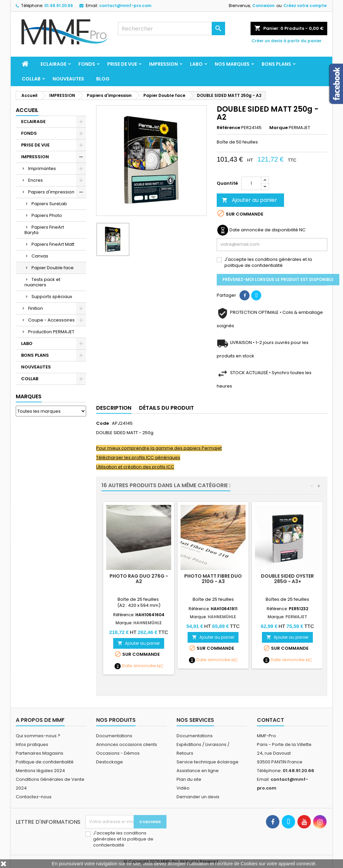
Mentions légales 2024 (40, 771)
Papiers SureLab (49, 204)
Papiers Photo (47, 215)
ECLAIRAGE (53, 64)
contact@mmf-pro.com (125, 6)
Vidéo (183, 788)
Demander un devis (198, 797)
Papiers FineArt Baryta (44, 230)
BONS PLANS (276, 64)
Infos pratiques (32, 744)
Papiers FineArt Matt (53, 244)
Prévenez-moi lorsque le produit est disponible (278, 279)
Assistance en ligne (198, 771)
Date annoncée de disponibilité (264, 230)
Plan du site (189, 779)
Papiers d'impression (51, 192)
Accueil (27, 110)
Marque (279, 128)
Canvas (40, 256)
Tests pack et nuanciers (42, 282)
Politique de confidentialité (45, 762)
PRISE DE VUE (122, 64)
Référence (228, 128)
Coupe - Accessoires (51, 320)
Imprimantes (42, 168)
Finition (36, 308)
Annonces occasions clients (127, 744)
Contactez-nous (34, 797)
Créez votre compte (305, 6)
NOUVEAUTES (68, 79)
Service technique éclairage (208, 762)
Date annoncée (139, 666)
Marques (29, 396)
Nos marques (232, 64)
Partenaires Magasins (40, 753)
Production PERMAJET (51, 332)
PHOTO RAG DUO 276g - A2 (139, 579)
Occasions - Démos (118, 753)
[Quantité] (251, 183)
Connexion (263, 6)
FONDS (87, 64)
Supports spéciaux (52, 297)
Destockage (110, 762)
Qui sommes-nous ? (38, 736)
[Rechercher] (171, 28)
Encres (36, 180)
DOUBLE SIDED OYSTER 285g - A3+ (287, 579)
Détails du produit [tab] (166, 408)
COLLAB (31, 79)
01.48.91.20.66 (59, 6)
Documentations (114, 736)
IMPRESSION (163, 64)
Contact (270, 720)
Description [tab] (114, 408)
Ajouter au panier (249, 200)
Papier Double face (53, 268)
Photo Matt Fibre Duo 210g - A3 (213, 579)
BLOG (103, 79)
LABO (196, 64)
